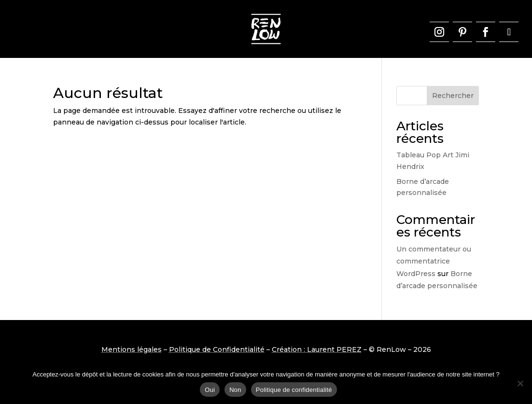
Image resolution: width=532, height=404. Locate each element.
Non (235, 390)
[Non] (520, 383)
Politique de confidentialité (294, 390)
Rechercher (453, 96)
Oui (210, 390)
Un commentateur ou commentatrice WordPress (434, 261)
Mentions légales (132, 349)
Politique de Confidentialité (217, 349)
